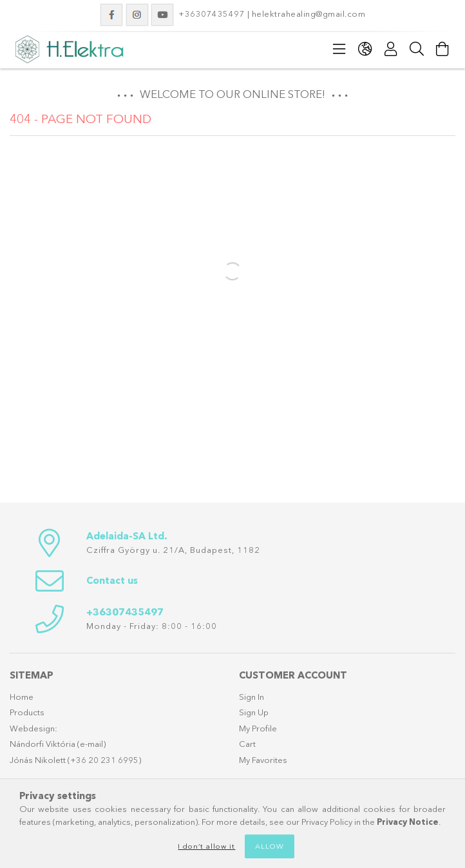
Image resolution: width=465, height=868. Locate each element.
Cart (247, 744)
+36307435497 (212, 14)
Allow (270, 846)
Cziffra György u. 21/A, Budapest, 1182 (173, 550)
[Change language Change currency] (365, 49)
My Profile (258, 728)
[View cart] (442, 49)
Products (27, 712)
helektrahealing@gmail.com (310, 14)
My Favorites (263, 760)
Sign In (251, 697)
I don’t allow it (206, 846)
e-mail (91, 744)
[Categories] (339, 49)
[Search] (417, 49)
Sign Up (254, 712)
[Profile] (391, 49)
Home (22, 697)
